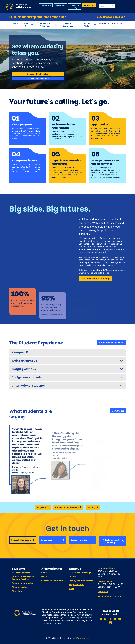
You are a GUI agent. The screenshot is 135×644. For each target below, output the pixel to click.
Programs (41, 507)
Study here (17, 591)
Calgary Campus (106, 581)
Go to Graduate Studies (111, 17)
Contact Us (103, 592)
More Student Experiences (111, 342)
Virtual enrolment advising (111, 541)
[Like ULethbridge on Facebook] (101, 619)
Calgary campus (24, 369)
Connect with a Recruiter (38, 74)
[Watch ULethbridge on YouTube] (120, 619)
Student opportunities (22, 583)
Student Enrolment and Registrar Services (23, 578)
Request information (21, 540)
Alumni (44, 573)
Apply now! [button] (89, 5)
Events (72, 577)
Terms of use (83, 638)
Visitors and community (52, 581)
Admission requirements (67, 507)
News (72, 589)
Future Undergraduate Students (38, 17)
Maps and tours (77, 585)
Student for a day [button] (75, 7)
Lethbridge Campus (107, 568)
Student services (20, 587)
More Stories (118, 411)
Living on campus (25, 361)
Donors (44, 577)
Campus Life (21, 352)
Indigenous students (27, 377)
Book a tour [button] (60, 5)
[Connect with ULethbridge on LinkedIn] (110, 623)
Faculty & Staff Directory (109, 596)
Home (15, 23)
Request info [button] (46, 5)
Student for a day (79, 540)
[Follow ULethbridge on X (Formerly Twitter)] (110, 619)
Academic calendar (21, 573)
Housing (103, 23)
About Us (26, 25)
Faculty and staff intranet (81, 581)
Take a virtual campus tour (38, 79)
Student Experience (68, 25)
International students (29, 386)
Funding (91, 507)
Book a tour (46, 540)
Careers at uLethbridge (80, 573)
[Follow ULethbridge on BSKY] (115, 619)
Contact (116, 23)
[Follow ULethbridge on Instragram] (106, 619)
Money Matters (87, 25)
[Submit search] (113, 6)
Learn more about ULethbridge (95, 278)
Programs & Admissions (45, 25)
